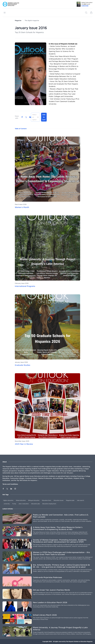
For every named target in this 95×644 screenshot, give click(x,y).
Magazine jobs (70, 500)
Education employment (49, 504)
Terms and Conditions (10, 484)
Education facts (47, 500)
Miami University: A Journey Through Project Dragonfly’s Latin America (60, 629)
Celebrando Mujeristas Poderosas (47, 577)
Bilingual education (34, 500)
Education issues (59, 500)
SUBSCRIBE (85, 6)
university (7, 504)
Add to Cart (44, 117)
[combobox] (35, 117)
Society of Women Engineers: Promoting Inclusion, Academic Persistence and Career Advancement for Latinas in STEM (60, 541)
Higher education (8, 500)
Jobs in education (24, 504)
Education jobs (36, 504)
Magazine (18, 20)
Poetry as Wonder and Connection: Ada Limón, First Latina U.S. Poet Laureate (61, 516)
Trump (14, 504)
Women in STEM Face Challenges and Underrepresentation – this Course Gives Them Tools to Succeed (61, 553)
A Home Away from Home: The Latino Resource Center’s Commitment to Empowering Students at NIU (58, 528)
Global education (21, 500)
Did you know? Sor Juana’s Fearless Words (51, 590)
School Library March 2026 (45, 615)
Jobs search (80, 500)
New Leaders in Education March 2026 (50, 602)
